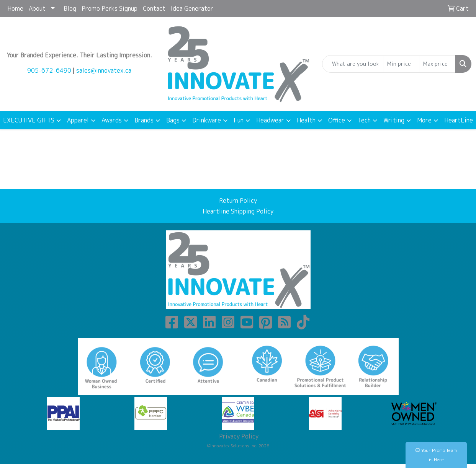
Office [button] (337, 120)
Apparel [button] (78, 120)
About (37, 8)
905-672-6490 (49, 70)
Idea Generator (192, 8)
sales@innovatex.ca (104, 70)
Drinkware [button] (207, 120)
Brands (144, 120)
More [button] (424, 120)
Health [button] (306, 120)
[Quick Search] (353, 64)
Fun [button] (239, 120)
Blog (70, 8)
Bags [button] (173, 120)
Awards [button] (112, 120)
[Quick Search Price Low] (401, 64)
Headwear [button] (270, 120)
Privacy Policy (238, 436)
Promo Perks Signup (110, 8)
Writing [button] (394, 120)
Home (15, 8)
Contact (154, 8)
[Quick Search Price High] (437, 64)
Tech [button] (364, 120)
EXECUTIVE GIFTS (29, 120)
